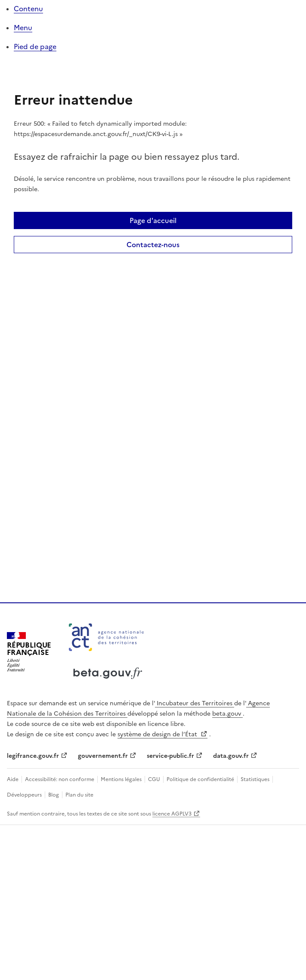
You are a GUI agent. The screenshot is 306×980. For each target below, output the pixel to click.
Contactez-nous (153, 245)
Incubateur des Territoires (195, 703)
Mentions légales (121, 779)
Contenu (28, 9)
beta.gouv (227, 714)
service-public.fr (170, 756)
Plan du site (79, 795)
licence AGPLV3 (172, 814)
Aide (13, 779)
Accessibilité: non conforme (60, 779)
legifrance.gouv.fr (33, 756)
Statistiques (255, 779)
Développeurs (25, 795)
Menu (23, 28)
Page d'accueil (153, 220)
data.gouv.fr (231, 756)
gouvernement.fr (103, 756)
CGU (154, 779)
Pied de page (35, 47)
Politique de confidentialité (200, 779)
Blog (54, 795)
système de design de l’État (158, 734)
